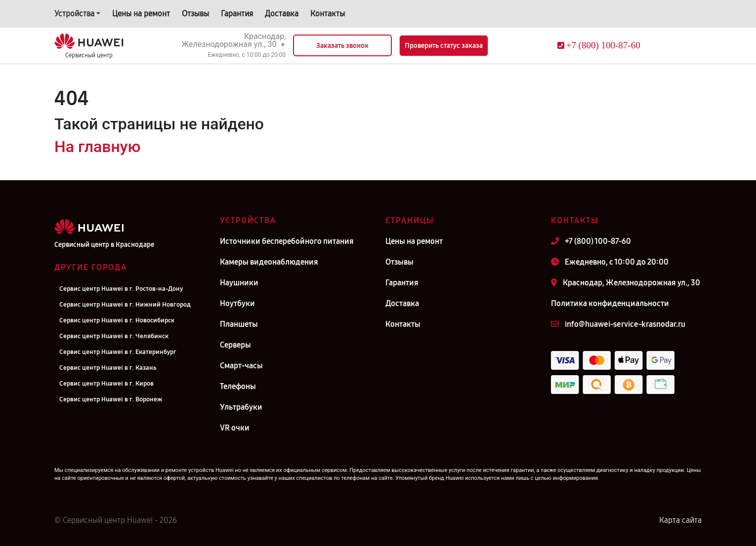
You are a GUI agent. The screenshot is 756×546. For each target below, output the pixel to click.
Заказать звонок (342, 46)
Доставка (282, 14)
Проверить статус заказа (444, 46)
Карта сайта (680, 520)
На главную (97, 147)
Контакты (328, 14)
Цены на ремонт (141, 14)
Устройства (74, 14)
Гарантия (237, 14)
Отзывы (195, 14)
